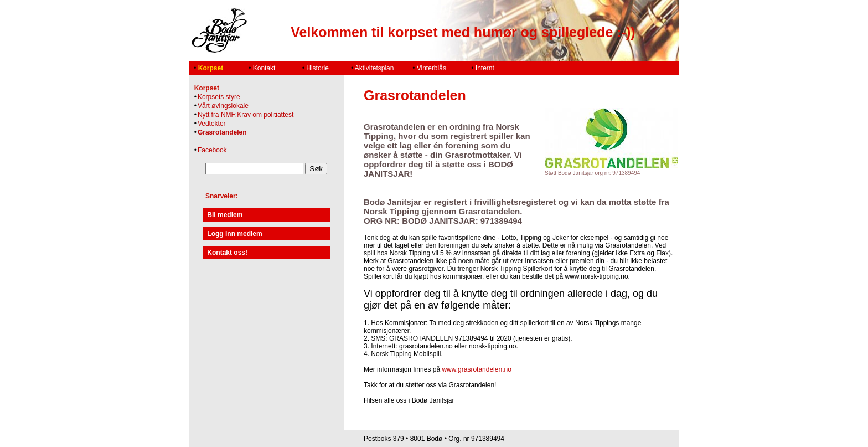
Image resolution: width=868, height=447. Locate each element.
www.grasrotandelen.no (476, 369)
